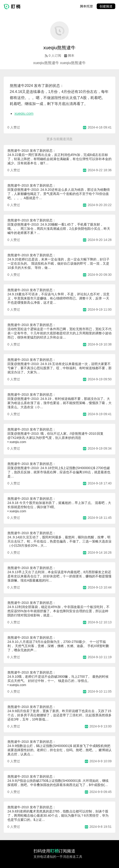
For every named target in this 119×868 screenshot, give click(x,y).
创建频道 (106, 6)
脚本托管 (86, 6)
